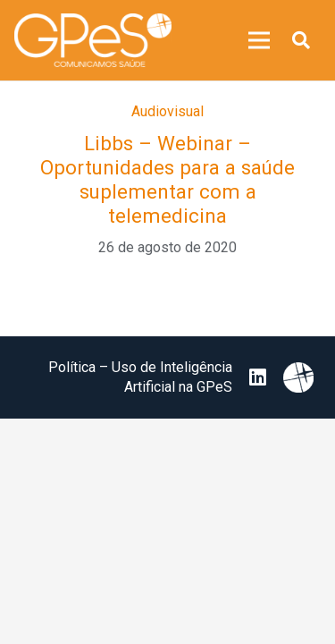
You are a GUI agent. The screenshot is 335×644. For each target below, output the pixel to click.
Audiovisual (167, 111)
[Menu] (259, 40)
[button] (301, 40)
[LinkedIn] (258, 377)
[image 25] (93, 40)
